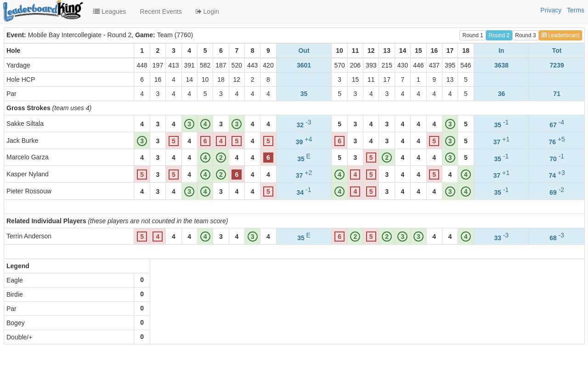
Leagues (110, 11)
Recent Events (161, 11)
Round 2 (499, 35)
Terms (576, 10)
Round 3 (525, 35)
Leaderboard (560, 35)
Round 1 (472, 35)
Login (207, 11)
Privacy (551, 10)
